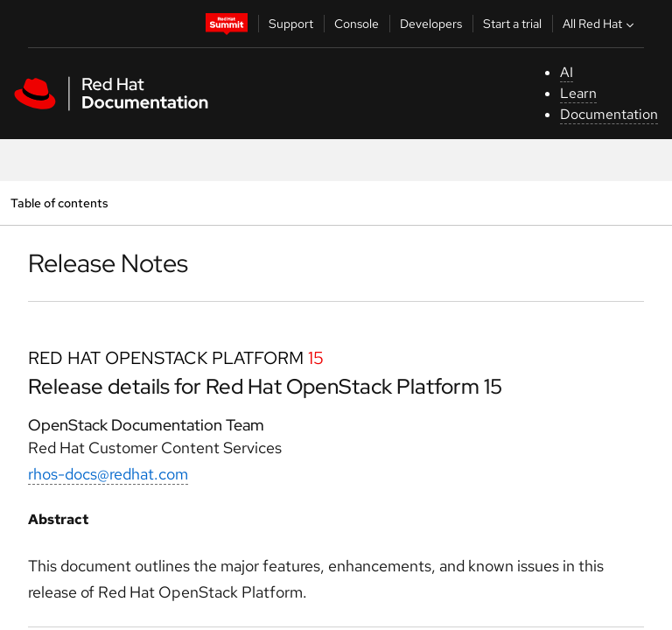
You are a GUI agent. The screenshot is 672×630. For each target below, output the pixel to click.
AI (567, 72)
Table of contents (59, 203)
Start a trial (512, 24)
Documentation (609, 114)
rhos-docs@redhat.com (108, 474)
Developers (431, 24)
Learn (578, 93)
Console (357, 24)
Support (291, 24)
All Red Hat (600, 24)
